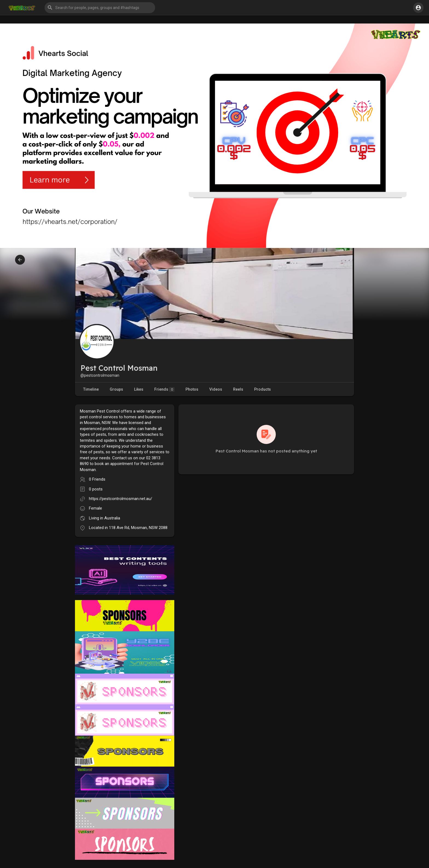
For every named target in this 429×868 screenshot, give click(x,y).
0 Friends (97, 479)
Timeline (91, 389)
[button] (100, 8)
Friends (164, 389)
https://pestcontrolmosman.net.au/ (121, 499)
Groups (116, 389)
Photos (192, 389)
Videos (216, 389)
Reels (238, 389)
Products (263, 389)
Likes (139, 389)
